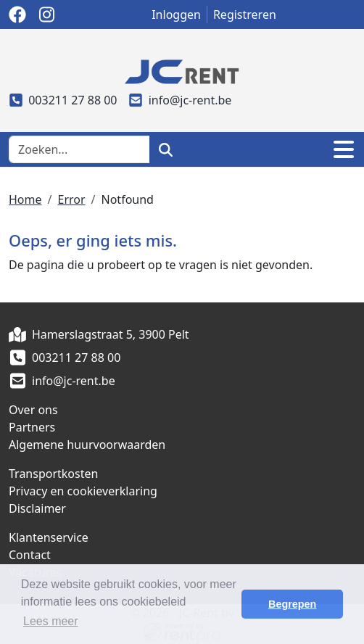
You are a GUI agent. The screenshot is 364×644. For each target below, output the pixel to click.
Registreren (245, 15)
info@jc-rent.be (181, 100)
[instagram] (46, 15)
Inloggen (176, 15)
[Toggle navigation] (344, 149)
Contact (30, 555)
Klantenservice (49, 537)
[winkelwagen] (303, 149)
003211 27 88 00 (63, 100)
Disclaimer (37, 508)
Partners (32, 427)
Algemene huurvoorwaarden (87, 445)
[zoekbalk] (79, 149)
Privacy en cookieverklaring (83, 491)
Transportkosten (53, 474)
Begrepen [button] (292, 604)
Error (71, 199)
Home (25, 199)
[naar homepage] (182, 70)
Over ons (33, 410)
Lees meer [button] (51, 621)
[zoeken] (166, 149)
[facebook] (17, 15)
